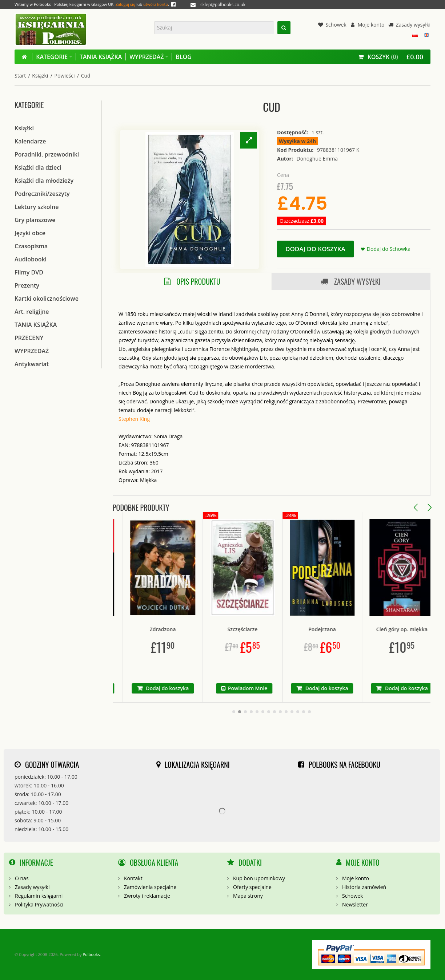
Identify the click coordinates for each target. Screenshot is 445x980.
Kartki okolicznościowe (47, 299)
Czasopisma (31, 246)
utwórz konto (156, 4)
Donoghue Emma (317, 159)
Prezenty (27, 285)
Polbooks (91, 954)
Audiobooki (31, 259)
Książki (40, 76)
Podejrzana (351, 629)
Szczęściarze (271, 629)
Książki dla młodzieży (44, 181)
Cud (86, 76)
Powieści (65, 76)
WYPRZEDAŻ (32, 351)
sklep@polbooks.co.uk (223, 5)
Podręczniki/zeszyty (42, 194)
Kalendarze (30, 141)
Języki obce (30, 233)
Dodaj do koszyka (315, 249)
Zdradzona (192, 629)
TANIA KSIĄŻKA (36, 325)
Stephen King (134, 419)
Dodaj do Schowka (389, 249)
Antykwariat (32, 364)
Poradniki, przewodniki (47, 154)
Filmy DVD (29, 272)
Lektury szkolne (37, 207)
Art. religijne (32, 312)
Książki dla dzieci (38, 167)
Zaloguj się (125, 4)
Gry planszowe (35, 220)
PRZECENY (29, 338)
